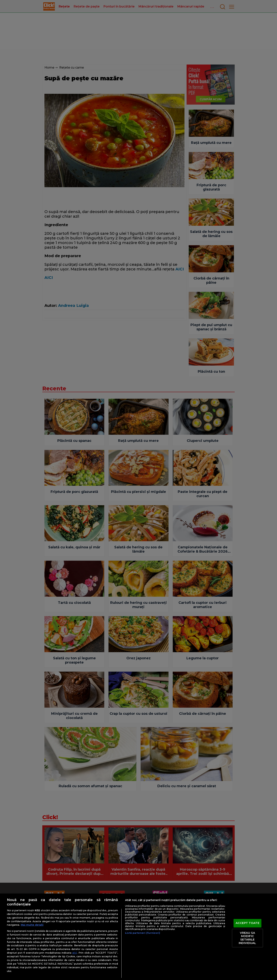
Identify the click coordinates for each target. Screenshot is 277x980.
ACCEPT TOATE (247, 923)
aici (75, 953)
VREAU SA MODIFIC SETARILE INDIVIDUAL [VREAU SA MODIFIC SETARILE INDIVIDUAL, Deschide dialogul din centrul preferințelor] (247, 938)
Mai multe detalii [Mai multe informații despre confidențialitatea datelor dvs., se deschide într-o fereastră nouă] (32, 925)
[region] (138, 937)
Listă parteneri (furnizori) (143, 933)
